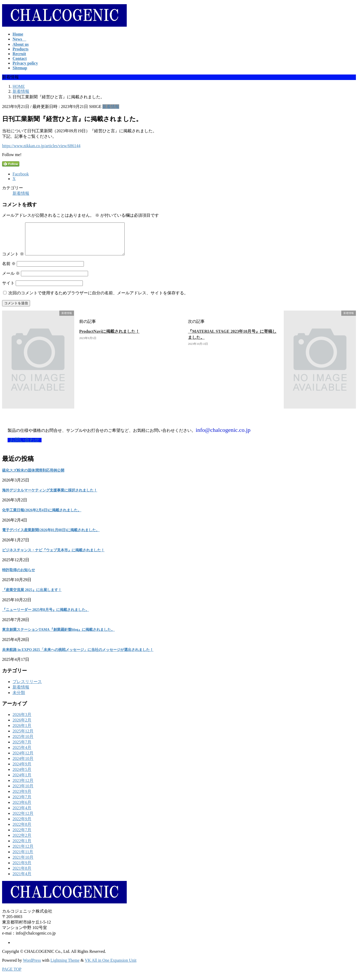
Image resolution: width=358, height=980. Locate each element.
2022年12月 (23, 820)
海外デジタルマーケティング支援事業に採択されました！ (50, 497)
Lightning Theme (65, 967)
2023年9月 (22, 798)
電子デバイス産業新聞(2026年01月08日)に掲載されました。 (51, 536)
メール (11, 280)
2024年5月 (22, 776)
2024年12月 (23, 759)
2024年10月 (23, 765)
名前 (9, 270)
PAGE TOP (12, 975)
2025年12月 (23, 737)
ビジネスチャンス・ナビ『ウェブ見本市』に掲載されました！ (53, 556)
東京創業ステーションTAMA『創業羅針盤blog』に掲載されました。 (58, 636)
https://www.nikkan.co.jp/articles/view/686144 (41, 146)
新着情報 (111, 107)
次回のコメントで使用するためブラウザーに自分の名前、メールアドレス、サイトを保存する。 (98, 299)
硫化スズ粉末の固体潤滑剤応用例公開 (33, 477)
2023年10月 (23, 792)
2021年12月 (23, 853)
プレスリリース (27, 688)
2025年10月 (23, 743)
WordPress (32, 967)
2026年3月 (22, 721)
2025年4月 (22, 754)
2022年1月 (22, 847)
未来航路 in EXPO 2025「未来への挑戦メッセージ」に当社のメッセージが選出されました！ (78, 656)
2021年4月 (22, 880)
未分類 (19, 699)
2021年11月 (23, 858)
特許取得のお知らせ (19, 576)
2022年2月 (22, 842)
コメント (13, 260)
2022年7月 (22, 836)
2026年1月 (22, 732)
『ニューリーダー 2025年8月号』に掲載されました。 (46, 616)
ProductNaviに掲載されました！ (109, 338)
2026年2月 (22, 726)
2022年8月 (22, 831)
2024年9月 (22, 770)
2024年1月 (22, 781)
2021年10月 (23, 864)
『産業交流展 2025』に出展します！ (32, 596)
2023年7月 (22, 803)
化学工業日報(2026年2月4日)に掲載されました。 (42, 516)
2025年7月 (22, 748)
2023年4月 (22, 814)
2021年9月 (22, 869)
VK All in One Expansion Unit (111, 967)
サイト (8, 289)
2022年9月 (22, 825)
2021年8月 (22, 875)
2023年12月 (23, 787)
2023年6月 (22, 809)
